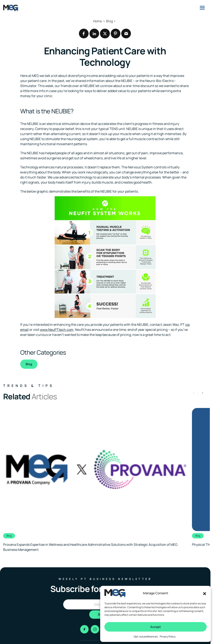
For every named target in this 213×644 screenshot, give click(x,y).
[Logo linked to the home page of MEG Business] (11, 8)
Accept (156, 627)
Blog (29, 364)
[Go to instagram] (95, 629)
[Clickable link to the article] (95, 480)
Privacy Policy (168, 637)
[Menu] (202, 8)
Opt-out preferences (146, 637)
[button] (205, 593)
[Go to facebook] (84, 629)
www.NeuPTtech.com (57, 330)
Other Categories (43, 352)
